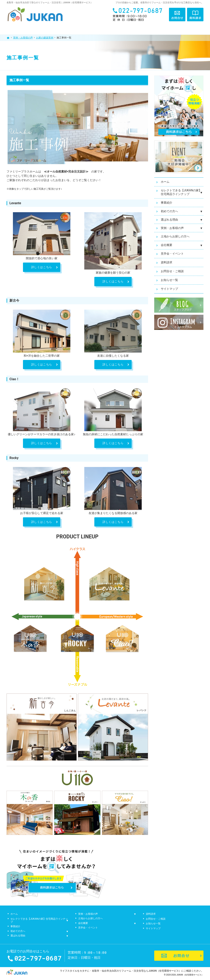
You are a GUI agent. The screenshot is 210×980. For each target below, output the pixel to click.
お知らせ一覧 (169, 280)
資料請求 (167, 262)
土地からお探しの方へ (175, 236)
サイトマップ (169, 289)
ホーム (165, 182)
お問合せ (177, 15)
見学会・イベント (172, 254)
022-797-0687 (139, 15)
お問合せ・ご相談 (172, 271)
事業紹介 (167, 203)
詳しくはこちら (42, 267)
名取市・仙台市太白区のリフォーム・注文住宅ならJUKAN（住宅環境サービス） (137, 971)
